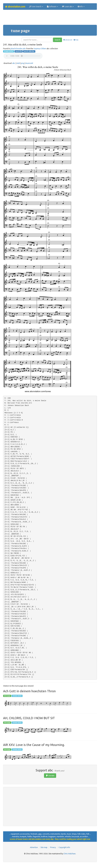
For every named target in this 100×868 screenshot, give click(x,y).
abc (14, 63)
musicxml (29, 63)
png (23, 63)
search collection (29, 51)
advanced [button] (68, 40)
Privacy (53, 847)
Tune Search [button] (36, 7)
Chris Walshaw (70, 854)
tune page (7, 696)
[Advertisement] (51, 18)
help (76, 40)
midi (18, 63)
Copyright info (64, 847)
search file (19, 51)
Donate (50, 776)
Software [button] (53, 7)
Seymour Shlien (40, 49)
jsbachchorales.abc (18, 49)
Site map (44, 847)
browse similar (9, 51)
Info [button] (81, 7)
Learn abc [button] (68, 7)
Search (57, 40)
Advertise (34, 847)
